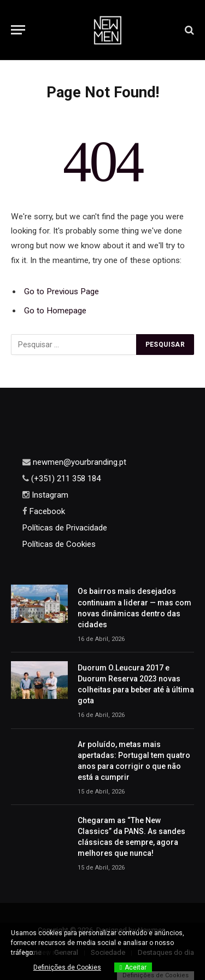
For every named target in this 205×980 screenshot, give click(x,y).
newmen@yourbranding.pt (78, 462)
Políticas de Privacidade (65, 528)
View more (52, 953)
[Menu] (18, 30)
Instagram (49, 495)
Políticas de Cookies (59, 544)
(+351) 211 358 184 (65, 479)
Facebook (46, 511)
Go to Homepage (55, 311)
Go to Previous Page (61, 291)
